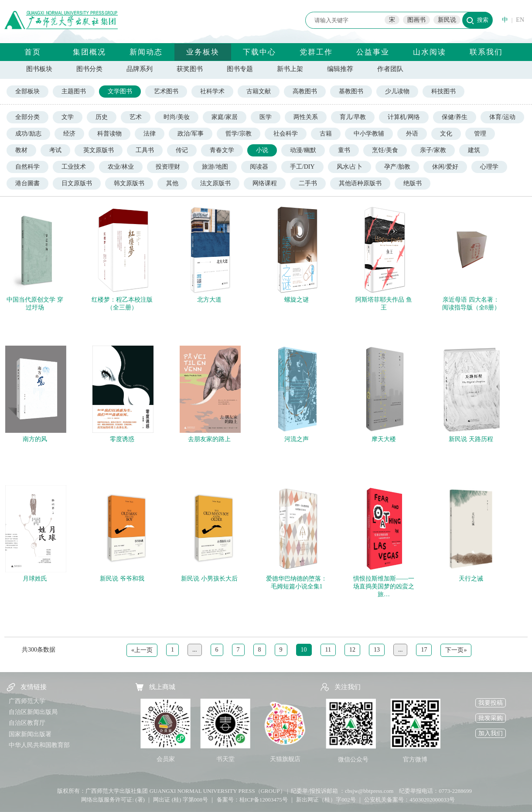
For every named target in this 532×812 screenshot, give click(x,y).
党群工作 (316, 52)
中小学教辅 (369, 134)
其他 (172, 183)
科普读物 (109, 134)
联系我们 (486, 52)
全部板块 (27, 91)
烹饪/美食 (385, 150)
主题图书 (74, 91)
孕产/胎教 (397, 167)
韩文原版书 (129, 183)
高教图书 (305, 91)
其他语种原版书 (360, 183)
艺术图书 (166, 91)
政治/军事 (191, 134)
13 (377, 650)
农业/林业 (121, 167)
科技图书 (443, 91)
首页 (33, 52)
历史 (102, 117)
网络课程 (265, 183)
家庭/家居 (225, 117)
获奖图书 (190, 69)
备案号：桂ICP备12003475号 (252, 800)
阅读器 (259, 167)
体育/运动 (502, 117)
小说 (262, 150)
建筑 (474, 150)
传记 (182, 150)
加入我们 (491, 733)
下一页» (456, 650)
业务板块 (203, 52)
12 (352, 650)
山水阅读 (430, 52)
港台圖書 (27, 183)
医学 (266, 117)
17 (424, 650)
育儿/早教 (353, 117)
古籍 (326, 134)
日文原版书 (77, 183)
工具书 (145, 150)
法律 (150, 134)
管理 (480, 134)
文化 (446, 134)
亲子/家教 (433, 150)
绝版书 (413, 183)
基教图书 (351, 91)
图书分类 (89, 69)
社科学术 (212, 91)
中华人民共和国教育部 (39, 745)
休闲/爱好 (445, 167)
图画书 (416, 20)
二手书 (308, 183)
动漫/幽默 (303, 150)
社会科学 (286, 134)
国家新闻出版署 (30, 734)
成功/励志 (28, 134)
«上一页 (142, 650)
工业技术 (74, 167)
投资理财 (168, 167)
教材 (21, 150)
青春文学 (222, 150)
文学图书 (120, 91)
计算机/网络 (404, 117)
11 (328, 650)
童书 (344, 150)
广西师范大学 (27, 701)
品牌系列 (140, 69)
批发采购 (491, 718)
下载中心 (259, 52)
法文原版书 (215, 183)
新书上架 (290, 69)
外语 (412, 134)
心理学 (489, 167)
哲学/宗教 (239, 134)
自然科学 (27, 167)
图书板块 (39, 69)
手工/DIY (302, 167)
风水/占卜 (350, 167)
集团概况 (89, 52)
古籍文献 (259, 91)
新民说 (447, 20)
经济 (69, 134)
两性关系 (306, 117)
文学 (68, 117)
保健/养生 (455, 117)
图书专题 (240, 69)
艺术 (136, 117)
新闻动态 (146, 52)
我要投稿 (491, 703)
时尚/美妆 (177, 117)
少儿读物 (397, 91)
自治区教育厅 (27, 723)
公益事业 (373, 52)
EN (520, 20)
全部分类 (27, 117)
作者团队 (390, 69)
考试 (55, 150)
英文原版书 (99, 150)
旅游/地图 (215, 167)
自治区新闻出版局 (33, 712)
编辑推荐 (340, 69)
